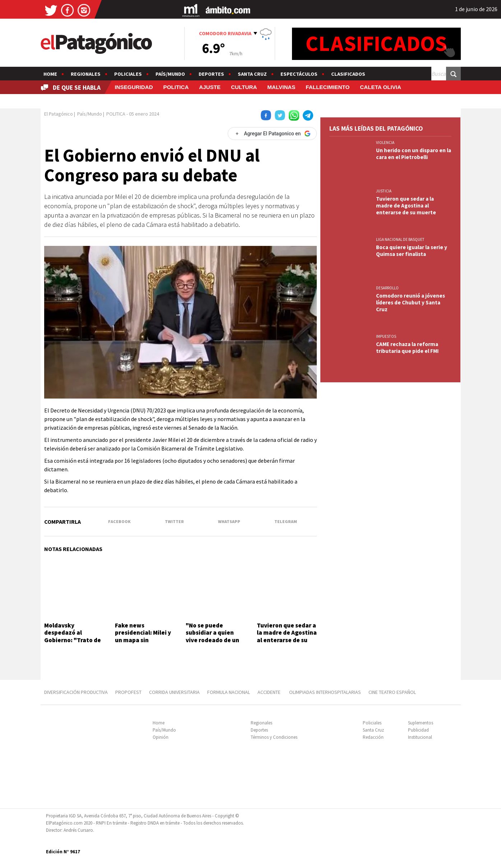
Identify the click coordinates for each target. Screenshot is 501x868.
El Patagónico (59, 114)
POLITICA (176, 87)
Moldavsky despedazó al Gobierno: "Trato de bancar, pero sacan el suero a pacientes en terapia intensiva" (74, 644)
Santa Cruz (252, 74)
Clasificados (348, 74)
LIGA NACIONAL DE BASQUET (400, 239)
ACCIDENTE (270, 692)
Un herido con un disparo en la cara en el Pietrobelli (414, 154)
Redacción (373, 737)
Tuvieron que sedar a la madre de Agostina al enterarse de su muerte (287, 636)
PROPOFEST (128, 692)
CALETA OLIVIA (381, 87)
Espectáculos (299, 74)
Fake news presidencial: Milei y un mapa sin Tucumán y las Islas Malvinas (143, 640)
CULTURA (244, 87)
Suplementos (421, 723)
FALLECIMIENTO (328, 87)
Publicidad (418, 730)
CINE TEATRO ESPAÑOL (392, 692)
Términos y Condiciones (274, 737)
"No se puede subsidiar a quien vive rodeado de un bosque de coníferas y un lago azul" (214, 640)
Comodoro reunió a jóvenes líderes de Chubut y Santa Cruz (410, 302)
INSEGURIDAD (134, 87)
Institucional (420, 737)
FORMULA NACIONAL (229, 692)
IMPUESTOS (386, 336)
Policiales (128, 74)
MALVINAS (281, 87)
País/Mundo (170, 74)
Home (50, 74)
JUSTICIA (384, 191)
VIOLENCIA (385, 143)
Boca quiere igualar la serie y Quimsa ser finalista (412, 251)
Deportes (211, 74)
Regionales (86, 74)
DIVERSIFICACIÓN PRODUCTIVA (76, 692)
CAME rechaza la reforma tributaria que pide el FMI (407, 347)
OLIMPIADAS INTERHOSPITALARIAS (325, 692)
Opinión (161, 737)
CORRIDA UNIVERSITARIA (174, 692)
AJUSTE (210, 87)
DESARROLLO (387, 288)
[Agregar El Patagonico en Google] (272, 134)
